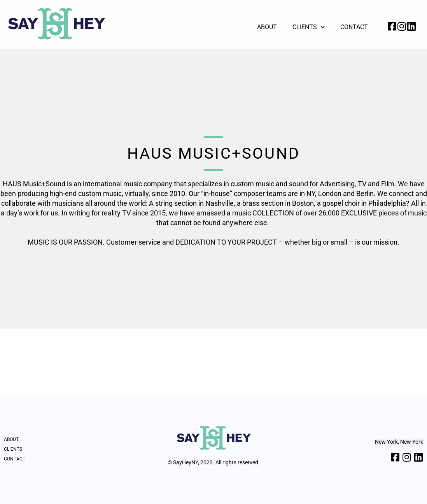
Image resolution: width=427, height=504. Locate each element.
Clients (309, 27)
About (267, 27)
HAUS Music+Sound (213, 153)
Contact (354, 27)
